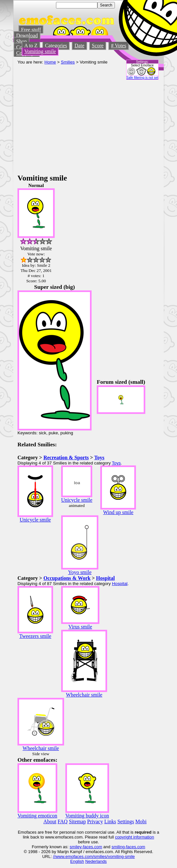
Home (50, 62)
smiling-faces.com (128, 847)
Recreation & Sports (66, 457)
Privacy (95, 821)
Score (98, 46)
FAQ (63, 821)
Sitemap (77, 821)
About (50, 821)
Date (79, 46)
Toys (99, 457)
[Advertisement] (88, 125)
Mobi (141, 821)
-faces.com (92, 847)
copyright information (135, 837)
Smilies (68, 62)
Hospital (105, 578)
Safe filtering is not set (142, 78)
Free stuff (31, 30)
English (77, 861)
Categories (56, 46)
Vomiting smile (40, 51)
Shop (22, 41)
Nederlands (96, 861)
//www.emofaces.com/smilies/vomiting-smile (94, 856)
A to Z (31, 46)
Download (27, 35)
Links (110, 821)
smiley (76, 847)
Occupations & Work (67, 578)
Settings (126, 821)
